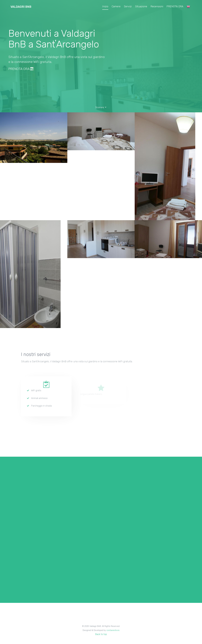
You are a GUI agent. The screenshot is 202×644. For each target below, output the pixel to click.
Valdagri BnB (21, 7)
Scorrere (101, 107)
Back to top (101, 634)
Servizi (128, 6)
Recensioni (157, 6)
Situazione (141, 6)
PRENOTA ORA (175, 6)
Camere (116, 6)
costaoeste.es (113, 630)
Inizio (105, 6)
